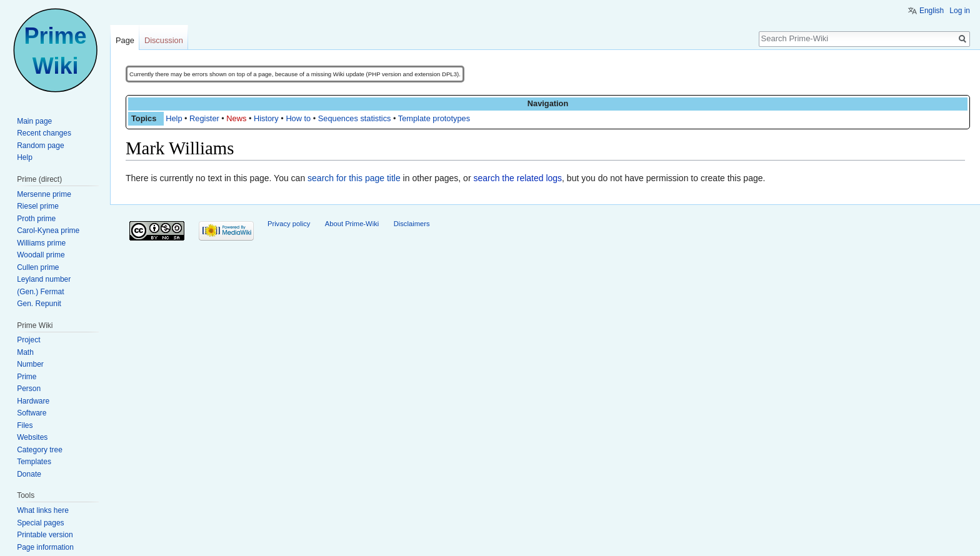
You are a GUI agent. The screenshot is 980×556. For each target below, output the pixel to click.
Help (174, 118)
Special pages (40, 523)
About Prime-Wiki (352, 224)
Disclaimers (412, 224)
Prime (27, 377)
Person (29, 389)
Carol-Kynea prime (48, 231)
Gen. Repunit (39, 304)
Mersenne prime (44, 194)
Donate (29, 474)
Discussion (164, 40)
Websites (32, 437)
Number (30, 364)
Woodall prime (41, 255)
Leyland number (44, 279)
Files (25, 425)
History (266, 118)
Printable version (45, 535)
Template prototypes (434, 118)
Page (125, 40)
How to (298, 118)
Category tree (40, 450)
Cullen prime (38, 267)
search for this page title (354, 178)
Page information (45, 547)
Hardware (33, 401)
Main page (34, 121)
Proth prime (36, 219)
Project (28, 340)
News (236, 118)
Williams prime (41, 243)
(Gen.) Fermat (40, 292)
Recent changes (44, 133)
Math (25, 352)
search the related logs (517, 178)
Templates (34, 462)
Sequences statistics (355, 118)
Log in (960, 11)
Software (32, 413)
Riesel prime (38, 206)
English (932, 11)
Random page (40, 146)
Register (204, 118)
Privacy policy (289, 224)
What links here (43, 510)
